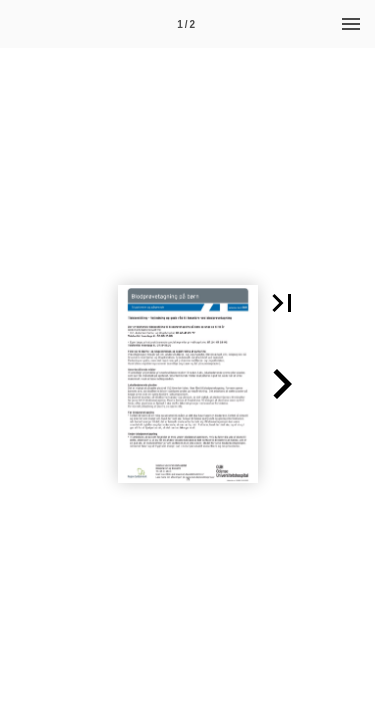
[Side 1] (186, 24)
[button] (282, 303)
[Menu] (351, 24)
